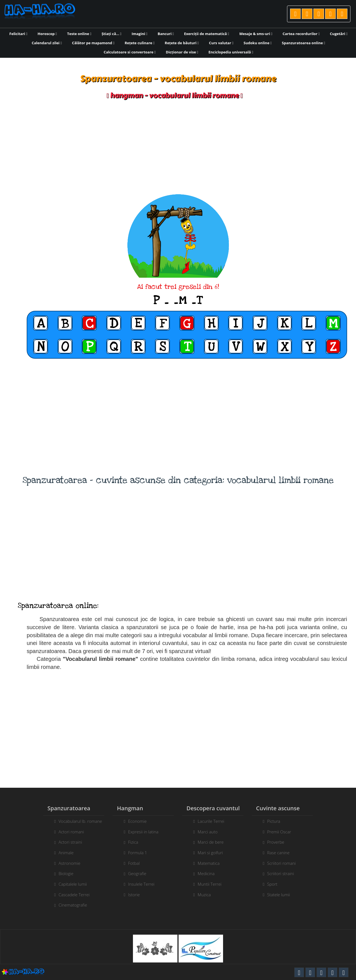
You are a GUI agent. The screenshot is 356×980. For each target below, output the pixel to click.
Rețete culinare (140, 43)
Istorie (129, 895)
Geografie (133, 873)
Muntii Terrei (214, 884)
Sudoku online (258, 43)
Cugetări (339, 34)
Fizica (128, 842)
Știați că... (111, 34)
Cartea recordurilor (301, 34)
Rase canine (283, 853)
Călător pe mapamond (93, 43)
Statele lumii (283, 895)
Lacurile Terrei (216, 821)
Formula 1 (133, 853)
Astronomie (65, 863)
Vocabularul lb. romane (76, 821)
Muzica (209, 895)
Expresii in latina (139, 832)
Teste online (79, 34)
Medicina (211, 873)
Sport (277, 884)
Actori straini (66, 842)
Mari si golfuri (215, 853)
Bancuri (166, 34)
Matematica (213, 863)
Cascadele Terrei (69, 895)
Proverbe (280, 842)
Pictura (278, 821)
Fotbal (129, 863)
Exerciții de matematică (207, 34)
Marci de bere (215, 842)
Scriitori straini (285, 873)
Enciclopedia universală (231, 52)
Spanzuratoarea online (303, 43)
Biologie (61, 873)
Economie (133, 821)
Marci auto (212, 832)
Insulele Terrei (137, 884)
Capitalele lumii (68, 884)
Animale (61, 853)
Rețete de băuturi (182, 43)
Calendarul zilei (47, 43)
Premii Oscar (284, 832)
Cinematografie (68, 905)
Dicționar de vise (182, 52)
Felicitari (18, 34)
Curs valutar (221, 43)
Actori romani (67, 832)
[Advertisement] (178, 147)
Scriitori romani (286, 863)
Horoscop (47, 34)
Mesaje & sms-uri (256, 34)
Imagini (139, 34)
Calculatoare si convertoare (130, 52)
